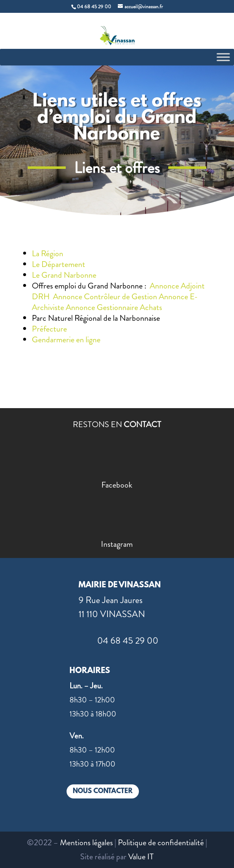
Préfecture (49, 329)
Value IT (141, 857)
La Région (48, 254)
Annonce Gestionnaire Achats (114, 307)
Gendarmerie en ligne (66, 340)
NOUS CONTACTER (103, 791)
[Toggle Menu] (223, 57)
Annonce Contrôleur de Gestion (105, 297)
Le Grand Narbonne (67, 275)
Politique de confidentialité (161, 843)
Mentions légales (86, 843)
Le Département (58, 264)
